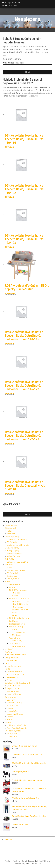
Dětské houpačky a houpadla (19, 618)
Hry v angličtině (12, 706)
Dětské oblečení (10, 528)
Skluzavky (15, 596)
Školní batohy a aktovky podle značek (17, 683)
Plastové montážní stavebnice (17, 728)
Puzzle (7, 663)
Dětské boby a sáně (18, 646)
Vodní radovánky (15, 638)
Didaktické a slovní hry (15, 703)
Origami (10, 680)
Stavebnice (9, 722)
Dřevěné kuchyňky (13, 573)
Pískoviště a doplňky (16, 627)
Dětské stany (14, 621)
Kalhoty (10, 531)
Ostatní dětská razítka (14, 672)
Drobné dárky (9, 559)
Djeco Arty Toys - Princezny (16, 570)
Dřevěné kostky (12, 542)
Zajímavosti (8, 839)
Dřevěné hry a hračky (12, 537)
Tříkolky (14, 615)
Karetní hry (11, 708)
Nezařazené (9, 649)
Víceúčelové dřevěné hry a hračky (18, 545)
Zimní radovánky (15, 644)
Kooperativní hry (13, 711)
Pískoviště (15, 630)
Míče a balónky (17, 635)
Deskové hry (11, 700)
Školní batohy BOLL (14, 686)
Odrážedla (8, 652)
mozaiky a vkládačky (14, 666)
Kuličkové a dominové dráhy (17, 725)
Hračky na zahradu (13, 584)
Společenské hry (10, 697)
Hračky (7, 582)
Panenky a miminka (14, 579)
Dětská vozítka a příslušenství (19, 598)
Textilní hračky (12, 660)
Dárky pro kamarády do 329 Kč (17, 562)
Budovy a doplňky (13, 551)
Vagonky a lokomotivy (14, 553)
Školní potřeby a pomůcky (14, 689)
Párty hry (10, 717)
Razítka (7, 669)
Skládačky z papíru (11, 677)
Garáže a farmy (12, 576)
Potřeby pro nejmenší (12, 658)
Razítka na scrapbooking (15, 675)
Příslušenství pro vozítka (20, 610)
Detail (12, 147)
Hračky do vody (17, 641)
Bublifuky (12, 587)
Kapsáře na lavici (13, 691)
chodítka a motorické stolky (16, 655)
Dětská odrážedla (11, 525)
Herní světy (9, 565)
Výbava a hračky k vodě (13, 731)
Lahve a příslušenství (14, 694)
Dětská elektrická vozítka (20, 604)
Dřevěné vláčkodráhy (12, 548)
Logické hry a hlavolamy (15, 714)
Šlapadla (14, 613)
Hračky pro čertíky (11, 3)
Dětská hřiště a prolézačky (18, 590)
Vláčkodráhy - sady (13, 556)
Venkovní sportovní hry (17, 632)
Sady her (10, 720)
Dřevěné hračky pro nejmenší (17, 539)
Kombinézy (11, 534)
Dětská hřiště (16, 593)
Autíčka (10, 568)
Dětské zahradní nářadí (17, 624)
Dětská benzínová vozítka (20, 601)
